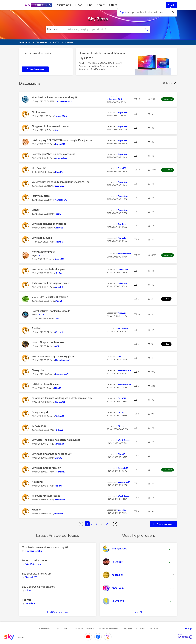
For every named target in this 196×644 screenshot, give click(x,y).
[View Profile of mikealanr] (122, 283)
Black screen (39, 112)
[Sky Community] (38, 5)
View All (138, 612)
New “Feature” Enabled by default (51, 311)
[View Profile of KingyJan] (122, 313)
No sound (37, 482)
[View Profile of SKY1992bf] (123, 329)
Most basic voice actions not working (53, 97)
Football (36, 328)
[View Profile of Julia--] (28, 590)
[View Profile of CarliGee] (59, 228)
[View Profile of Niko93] (58, 388)
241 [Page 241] (108, 524)
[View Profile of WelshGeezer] (124, 440)
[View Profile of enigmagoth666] (114, 99)
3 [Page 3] (97, 524)
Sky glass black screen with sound (51, 126)
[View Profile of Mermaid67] (60, 472)
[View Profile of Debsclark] (30, 603)
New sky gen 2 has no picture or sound (53, 154)
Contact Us (141, 629)
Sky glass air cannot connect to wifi (52, 454)
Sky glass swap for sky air (46, 468)
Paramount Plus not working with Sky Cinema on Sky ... (63, 398)
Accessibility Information (108, 629)
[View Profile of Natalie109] (59, 259)
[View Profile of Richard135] (60, 402)
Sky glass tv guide (42, 238)
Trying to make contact (35, 560)
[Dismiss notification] (173, 12)
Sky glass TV (39, 168)
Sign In (172, 5)
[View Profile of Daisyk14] (59, 172)
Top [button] (190, 629)
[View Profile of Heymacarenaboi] (64, 101)
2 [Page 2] (92, 524)
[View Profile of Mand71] (58, 486)
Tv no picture (39, 426)
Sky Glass (98, 19)
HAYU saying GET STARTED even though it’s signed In (62, 140)
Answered (168, 99)
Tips (90, 5)
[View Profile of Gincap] (121, 412)
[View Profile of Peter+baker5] (62, 374)
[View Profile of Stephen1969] (61, 116)
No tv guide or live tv (43, 252)
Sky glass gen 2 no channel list (49, 224)
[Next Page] (115, 524)
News (79, 5)
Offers (113, 5)
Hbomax (36, 510)
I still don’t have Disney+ (46, 384)
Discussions (63, 5)
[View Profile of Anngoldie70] (61, 200)
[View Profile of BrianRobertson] (33, 564)
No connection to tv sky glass (48, 269)
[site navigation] (21, 5)
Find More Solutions (58, 612)
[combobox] (104, 29)
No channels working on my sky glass (53, 356)
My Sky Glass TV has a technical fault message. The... (61, 182)
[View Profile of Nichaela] (59, 242)
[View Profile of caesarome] (123, 269)
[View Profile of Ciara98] (58, 458)
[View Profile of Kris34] (59, 273)
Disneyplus (38, 370)
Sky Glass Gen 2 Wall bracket (38, 587)
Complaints (127, 629)
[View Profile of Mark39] (59, 301)
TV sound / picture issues (46, 496)
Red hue (27, 600)
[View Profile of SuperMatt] (123, 113)
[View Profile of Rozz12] (58, 214)
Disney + (37, 210)
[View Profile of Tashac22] (60, 416)
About (101, 5)
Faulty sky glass (41, 196)
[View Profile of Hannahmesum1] (63, 360)
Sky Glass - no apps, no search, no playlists (56, 440)
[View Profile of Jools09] (59, 287)
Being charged (40, 412)
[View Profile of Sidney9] (59, 430)
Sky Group (154, 629)
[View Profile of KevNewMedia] (124, 254)
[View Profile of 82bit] (57, 318)
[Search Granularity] (56, 29)
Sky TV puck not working (54, 297)
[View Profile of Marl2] (57, 130)
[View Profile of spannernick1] (124, 482)
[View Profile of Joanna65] (60, 186)
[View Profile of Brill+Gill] (122, 398)
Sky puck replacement (52, 342)
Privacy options (44, 629)
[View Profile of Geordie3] (59, 514)
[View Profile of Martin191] (60, 332)
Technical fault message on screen (51, 283)
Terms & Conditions (63, 629)
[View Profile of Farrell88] (122, 168)
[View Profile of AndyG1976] (60, 500)
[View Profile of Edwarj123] (59, 444)
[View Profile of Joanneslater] (61, 158)
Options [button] (167, 83)
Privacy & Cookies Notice (85, 629)
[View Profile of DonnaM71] (60, 144)
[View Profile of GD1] (57, 346)
